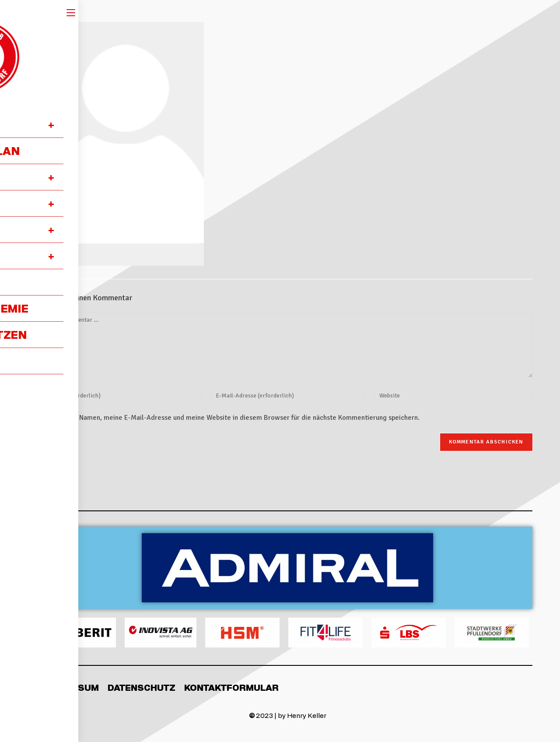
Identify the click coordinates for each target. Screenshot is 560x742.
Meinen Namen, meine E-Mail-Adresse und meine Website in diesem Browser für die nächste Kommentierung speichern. (237, 418)
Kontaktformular (231, 687)
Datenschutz (142, 687)
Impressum (71, 687)
